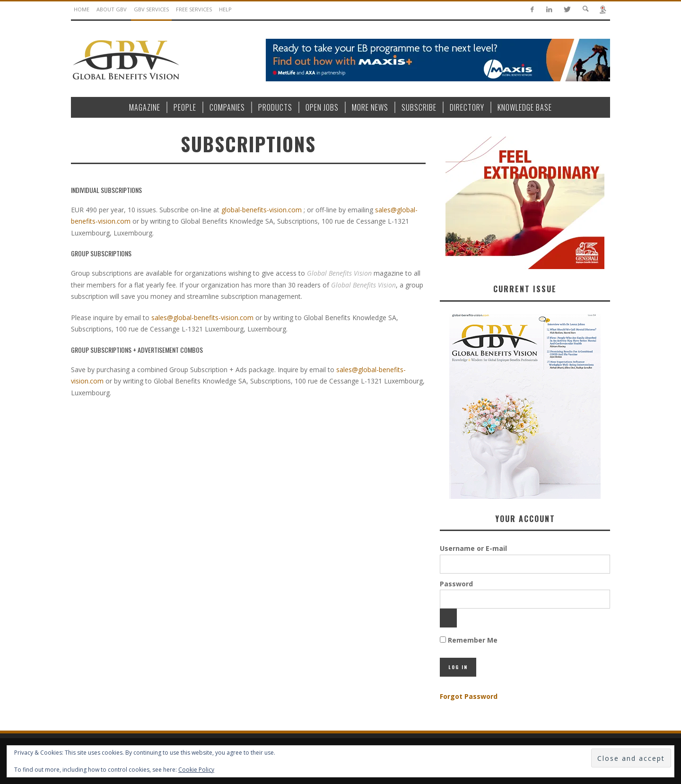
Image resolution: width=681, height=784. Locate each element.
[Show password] (448, 618)
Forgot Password (469, 696)
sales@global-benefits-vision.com (202, 318)
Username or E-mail (473, 548)
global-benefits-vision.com (262, 210)
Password (456, 584)
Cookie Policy (196, 770)
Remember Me (469, 640)
